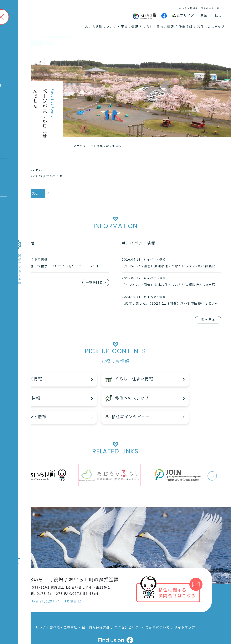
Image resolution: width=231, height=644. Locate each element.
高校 (10, 116)
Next (212, 458)
